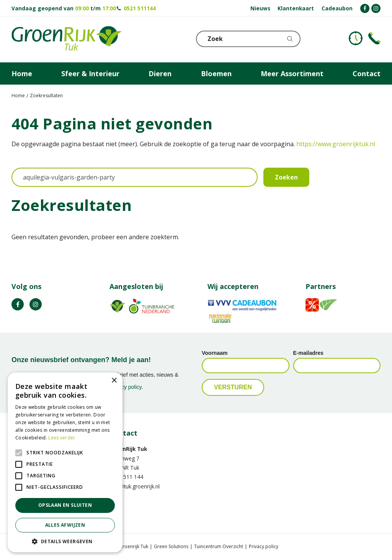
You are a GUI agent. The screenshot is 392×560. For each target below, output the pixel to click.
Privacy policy (264, 547)
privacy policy (126, 387)
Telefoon (374, 38)
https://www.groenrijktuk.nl (336, 144)
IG (36, 304)
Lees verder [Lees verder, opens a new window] (62, 438)
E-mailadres (308, 353)
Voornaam (215, 353)
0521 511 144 (126, 477)
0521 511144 (140, 8)
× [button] (114, 381)
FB (18, 304)
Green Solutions (171, 547)
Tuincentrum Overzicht (219, 547)
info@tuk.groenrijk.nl (135, 486)
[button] (65, 541)
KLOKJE (356, 38)
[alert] (65, 462)
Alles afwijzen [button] (65, 525)
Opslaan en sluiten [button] (65, 505)
